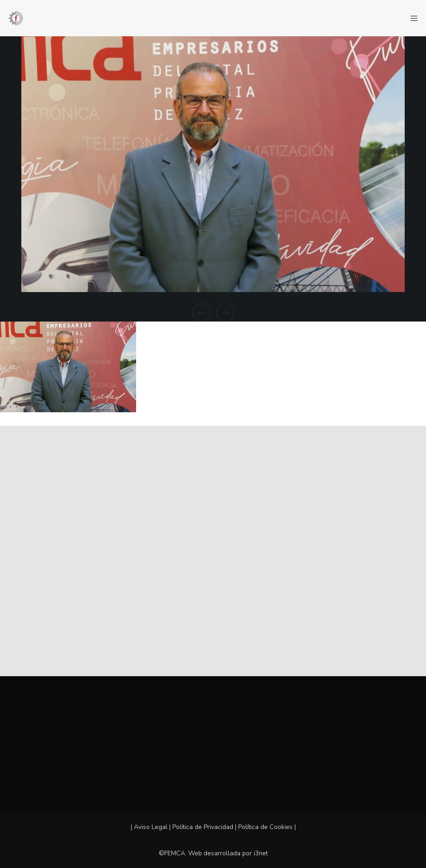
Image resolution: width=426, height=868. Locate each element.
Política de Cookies (265, 827)
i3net (261, 853)
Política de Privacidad (203, 827)
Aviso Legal (151, 827)
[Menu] (411, 18)
